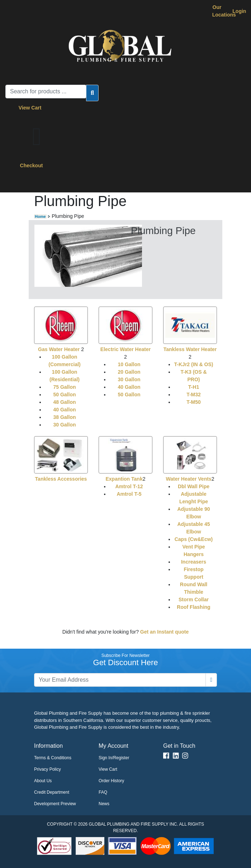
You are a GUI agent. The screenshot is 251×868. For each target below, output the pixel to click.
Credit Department (52, 792)
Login (239, 11)
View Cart (31, 108)
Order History (111, 781)
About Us (43, 781)
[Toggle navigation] (21, 182)
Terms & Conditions (53, 758)
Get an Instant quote (164, 632)
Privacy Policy (48, 769)
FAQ (103, 792)
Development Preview (55, 804)
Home (40, 216)
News (104, 804)
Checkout (32, 165)
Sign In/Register (114, 758)
